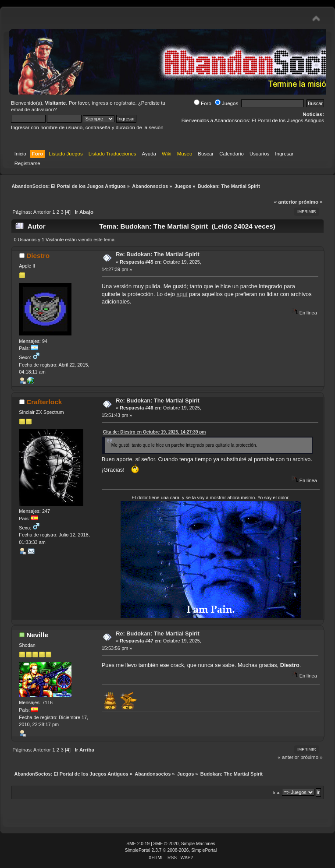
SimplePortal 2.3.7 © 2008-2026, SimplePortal (171, 850)
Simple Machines (198, 844)
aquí (182, 294)
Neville (37, 635)
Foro (203, 103)
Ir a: (277, 792)
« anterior (285, 202)
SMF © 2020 (166, 844)
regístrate (125, 103)
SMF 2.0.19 (138, 844)
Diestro (38, 256)
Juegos (226, 103)
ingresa (100, 103)
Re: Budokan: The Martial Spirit (158, 254)
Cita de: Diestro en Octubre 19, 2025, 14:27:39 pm (155, 432)
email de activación (32, 109)
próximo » (311, 202)
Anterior (42, 212)
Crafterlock (44, 402)
